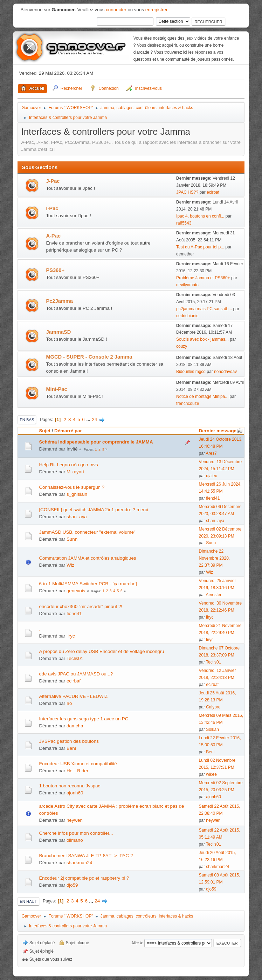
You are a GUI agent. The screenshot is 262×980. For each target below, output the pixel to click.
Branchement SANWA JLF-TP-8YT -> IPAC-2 (86, 856)
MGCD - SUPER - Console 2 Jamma (89, 357)
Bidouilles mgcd (191, 372)
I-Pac (52, 208)
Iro (69, 703)
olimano (75, 840)
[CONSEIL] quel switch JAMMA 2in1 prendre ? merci (93, 510)
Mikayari (75, 472)
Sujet (45, 431)
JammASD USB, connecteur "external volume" (87, 532)
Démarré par (68, 431)
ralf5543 (184, 223)
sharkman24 (79, 863)
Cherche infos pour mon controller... (76, 833)
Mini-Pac (56, 389)
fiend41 (213, 498)
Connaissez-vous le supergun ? (72, 487)
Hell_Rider (77, 771)
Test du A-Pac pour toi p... (200, 247)
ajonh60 (75, 793)
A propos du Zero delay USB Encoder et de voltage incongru (101, 651)
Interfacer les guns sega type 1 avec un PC (84, 719)
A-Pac (53, 236)
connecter (116, 10)
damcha (75, 726)
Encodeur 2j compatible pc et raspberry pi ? (84, 878)
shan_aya (77, 517)
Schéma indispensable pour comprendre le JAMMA (96, 442)
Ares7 (211, 453)
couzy (182, 346)
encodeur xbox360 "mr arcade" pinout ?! (81, 606)
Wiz (70, 565)
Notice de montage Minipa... (202, 396)
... (89, 419)
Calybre (213, 707)
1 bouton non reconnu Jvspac (70, 786)
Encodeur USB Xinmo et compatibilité (78, 764)
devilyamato (187, 285)
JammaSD (58, 332)
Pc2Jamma (59, 301)
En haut (28, 901)
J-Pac (53, 181)
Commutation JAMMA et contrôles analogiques (87, 558)
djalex (211, 476)
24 (94, 419)
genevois (76, 591)
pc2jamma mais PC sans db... (204, 309)
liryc (210, 617)
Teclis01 (75, 658)
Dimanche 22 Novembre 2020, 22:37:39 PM (215, 558)
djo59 (72, 885)
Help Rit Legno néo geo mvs (68, 465)
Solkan (212, 729)
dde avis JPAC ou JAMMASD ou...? (76, 674)
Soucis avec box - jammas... (202, 339)
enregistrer (156, 10)
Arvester (214, 595)
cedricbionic (187, 316)
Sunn (72, 539)
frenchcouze (188, 404)
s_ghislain (77, 494)
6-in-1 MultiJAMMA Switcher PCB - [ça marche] (88, 584)
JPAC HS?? (187, 192)
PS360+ (55, 270)
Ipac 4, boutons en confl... (200, 216)
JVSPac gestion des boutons (69, 741)
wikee (211, 774)
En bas (27, 420)
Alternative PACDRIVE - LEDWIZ (73, 696)
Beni (71, 748)
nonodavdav (225, 372)
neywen (75, 820)
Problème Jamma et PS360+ (203, 278)
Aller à (137, 943)
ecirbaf (213, 192)
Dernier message (221, 431)
